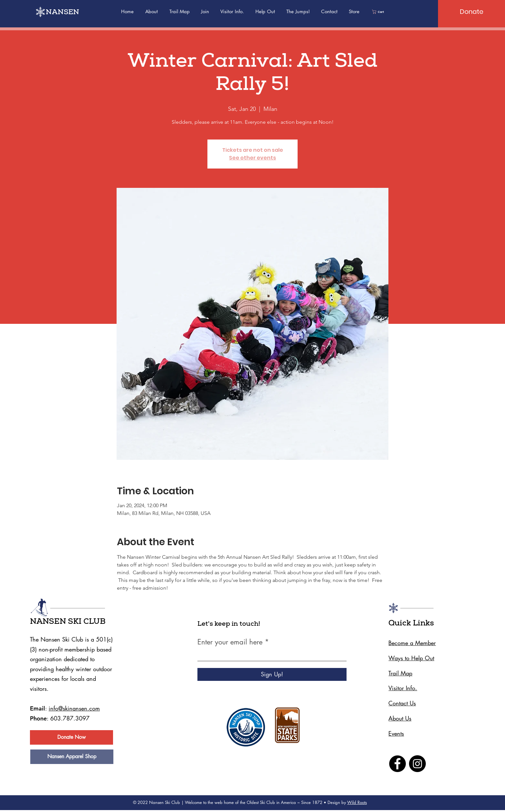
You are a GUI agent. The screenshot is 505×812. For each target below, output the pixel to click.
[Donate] (472, 12)
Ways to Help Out (411, 658)
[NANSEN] (66, 13)
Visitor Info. (403, 688)
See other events (252, 158)
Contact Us (402, 703)
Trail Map (400, 673)
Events (396, 733)
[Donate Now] (71, 737)
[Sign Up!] (272, 674)
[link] (380, 12)
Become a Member (412, 643)
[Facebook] (397, 764)
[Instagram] (417, 764)
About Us (400, 718)
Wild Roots (357, 802)
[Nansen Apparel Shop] (72, 757)
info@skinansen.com (74, 708)
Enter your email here (230, 642)
